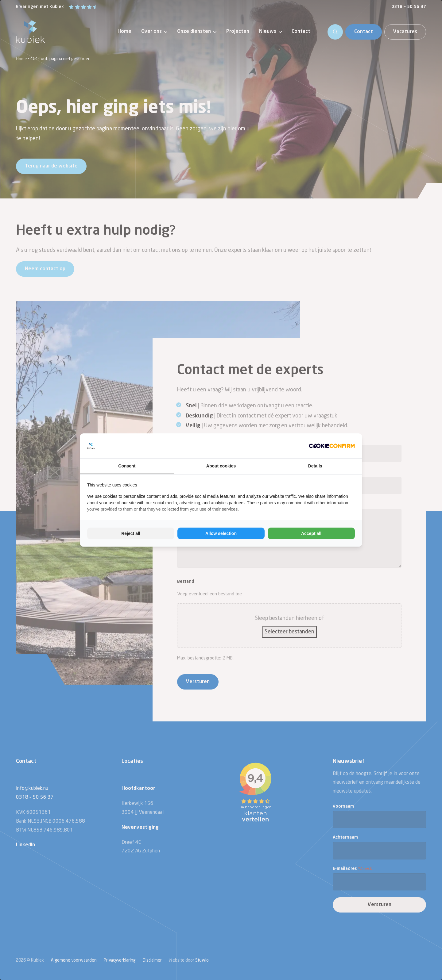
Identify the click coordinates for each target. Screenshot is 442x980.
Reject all (131, 533)
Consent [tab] (127, 466)
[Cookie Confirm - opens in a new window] (332, 446)
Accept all (311, 533)
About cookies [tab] (221, 466)
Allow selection (221, 533)
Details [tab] (315, 466)
